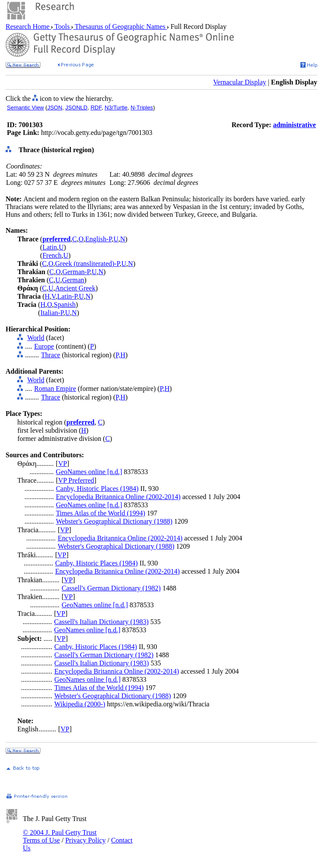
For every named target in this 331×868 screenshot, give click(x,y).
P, (118, 355)
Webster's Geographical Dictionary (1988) (114, 521)
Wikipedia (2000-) (80, 704)
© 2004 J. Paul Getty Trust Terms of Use (60, 836)
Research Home (28, 27)
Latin (50, 247)
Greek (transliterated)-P (87, 264)
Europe (44, 346)
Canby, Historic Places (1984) (97, 489)
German (73, 280)
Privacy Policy (85, 840)
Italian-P (52, 313)
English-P (98, 239)
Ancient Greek (75, 288)
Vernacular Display (240, 82)
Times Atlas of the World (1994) (101, 513)
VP (62, 464)
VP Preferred (76, 480)
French (52, 255)
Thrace (50, 355)
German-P (76, 272)
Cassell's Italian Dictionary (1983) (101, 622)
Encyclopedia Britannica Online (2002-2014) (118, 497)
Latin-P (67, 296)
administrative (294, 125)
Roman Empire (55, 389)
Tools (62, 27)
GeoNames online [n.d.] (89, 472)
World (36, 338)
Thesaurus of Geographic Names (120, 27)
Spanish (65, 304)
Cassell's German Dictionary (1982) (111, 588)
